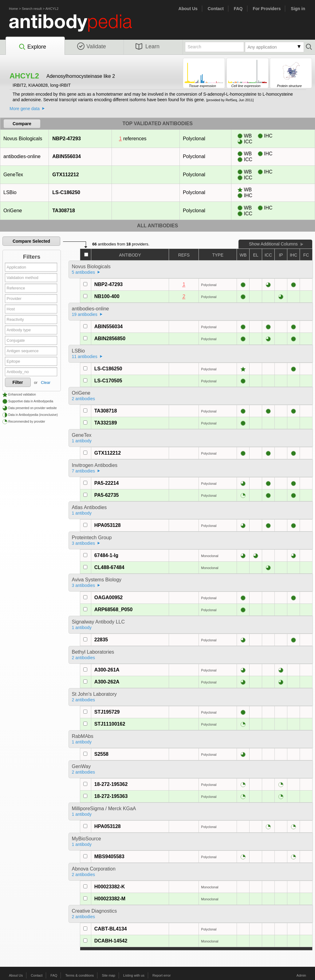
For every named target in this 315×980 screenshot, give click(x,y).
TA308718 (63, 211)
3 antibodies (84, 543)
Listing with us (134, 975)
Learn (148, 46)
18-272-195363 (111, 796)
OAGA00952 (109, 598)
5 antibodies (84, 272)
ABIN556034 (66, 156)
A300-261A (107, 670)
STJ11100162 (110, 724)
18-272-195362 (111, 784)
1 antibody (82, 441)
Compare (22, 124)
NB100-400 (107, 296)
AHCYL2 (52, 9)
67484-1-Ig (106, 555)
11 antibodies (85, 357)
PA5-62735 (107, 495)
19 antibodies (85, 314)
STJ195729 (107, 712)
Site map (108, 975)
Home (13, 9)
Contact (216, 9)
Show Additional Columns (273, 244)
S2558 (101, 754)
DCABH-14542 (111, 941)
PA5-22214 (107, 483)
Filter (18, 382)
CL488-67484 (109, 567)
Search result (32, 9)
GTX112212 (65, 175)
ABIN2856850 (110, 339)
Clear (46, 382)
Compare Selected (31, 241)
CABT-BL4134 (111, 929)
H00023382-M (110, 899)
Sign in (298, 9)
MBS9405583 (109, 857)
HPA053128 (108, 525)
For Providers (267, 9)
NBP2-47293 (66, 139)
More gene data (25, 109)
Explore (32, 47)
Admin (301, 975)
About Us (188, 9)
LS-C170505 (108, 381)
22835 (101, 640)
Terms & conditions (79, 975)
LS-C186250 (66, 192)
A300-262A (107, 682)
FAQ (238, 9)
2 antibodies (84, 399)
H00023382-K (110, 887)
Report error (161, 975)
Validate (92, 46)
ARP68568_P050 (114, 610)
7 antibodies (84, 471)
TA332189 (106, 423)
